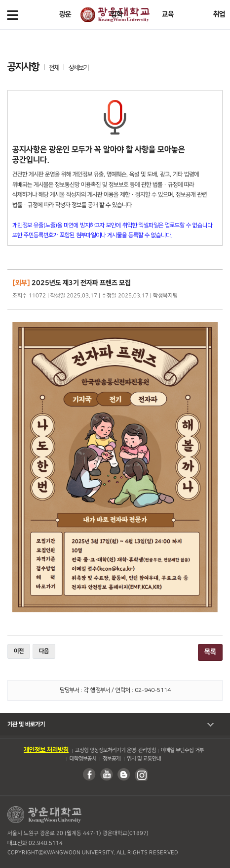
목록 (210, 652)
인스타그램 (141, 775)
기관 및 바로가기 (26, 724)
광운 (65, 14)
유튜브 (106, 775)
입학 (116, 14)
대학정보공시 (82, 759)
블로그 (123, 775)
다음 (44, 651)
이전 (19, 651)
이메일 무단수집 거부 (182, 750)
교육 (168, 14)
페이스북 (89, 775)
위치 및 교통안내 (143, 759)
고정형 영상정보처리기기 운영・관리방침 (115, 750)
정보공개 (111, 759)
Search (218, 15)
